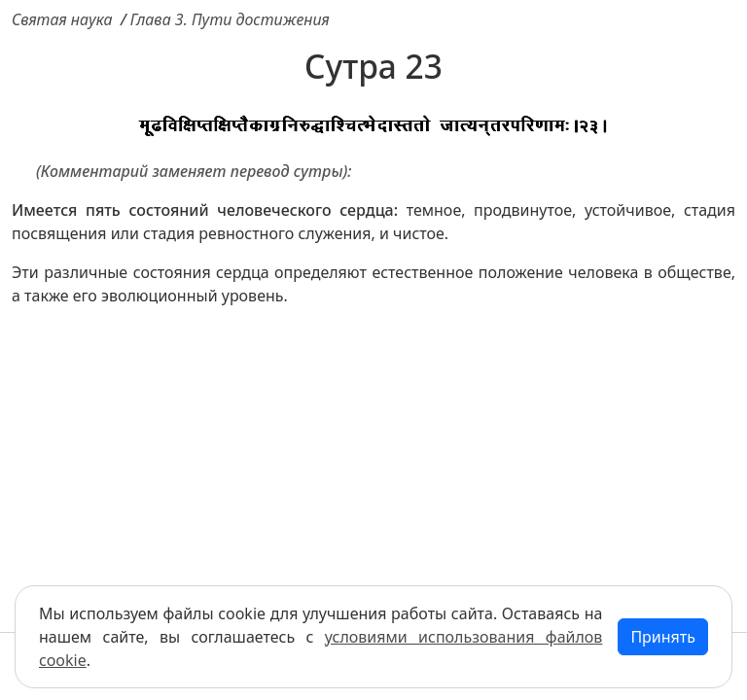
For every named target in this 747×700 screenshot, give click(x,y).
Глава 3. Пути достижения (230, 19)
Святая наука (62, 19)
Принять (663, 637)
